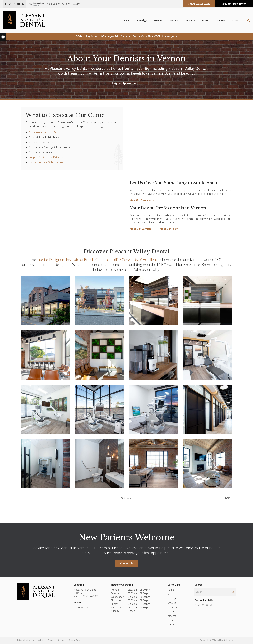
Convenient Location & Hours (46, 132)
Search (51, 640)
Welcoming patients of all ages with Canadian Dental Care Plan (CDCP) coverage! (125, 36)
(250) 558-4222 (202, 4)
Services (172, 603)
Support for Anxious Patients (46, 157)
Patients (172, 616)
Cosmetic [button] (174, 20)
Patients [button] (206, 20)
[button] (45, 301)
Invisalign (142, 20)
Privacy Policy (24, 640)
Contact (172, 625)
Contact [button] (236, 20)
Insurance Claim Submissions (46, 162)
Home (171, 590)
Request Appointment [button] (234, 4)
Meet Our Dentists (141, 229)
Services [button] (158, 20)
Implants (190, 20)
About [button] (127, 20)
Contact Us (126, 563)
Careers (221, 20)
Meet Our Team (169, 229)
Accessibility (39, 640)
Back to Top (74, 640)
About (171, 594)
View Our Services (141, 200)
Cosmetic (172, 607)
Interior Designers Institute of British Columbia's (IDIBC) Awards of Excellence (98, 259)
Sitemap (61, 640)
